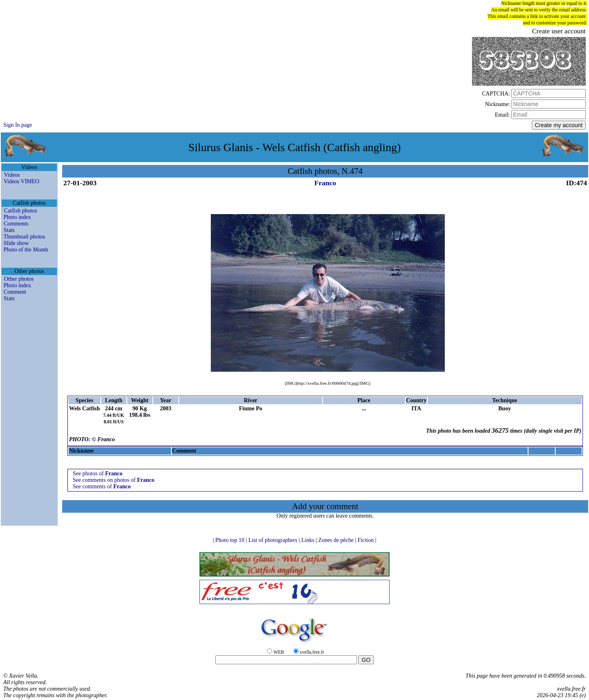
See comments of (102, 487)
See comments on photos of (114, 480)
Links (309, 540)
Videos (12, 175)
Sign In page (18, 125)
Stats (9, 230)
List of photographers (273, 540)
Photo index (17, 217)
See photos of (97, 474)
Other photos (19, 279)
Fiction (366, 540)
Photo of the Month (26, 250)
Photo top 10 (231, 540)
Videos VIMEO (22, 181)
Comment (15, 292)
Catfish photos (21, 211)
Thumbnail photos (24, 237)
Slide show (16, 243)
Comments (16, 224)
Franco (325, 183)
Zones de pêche (337, 540)
